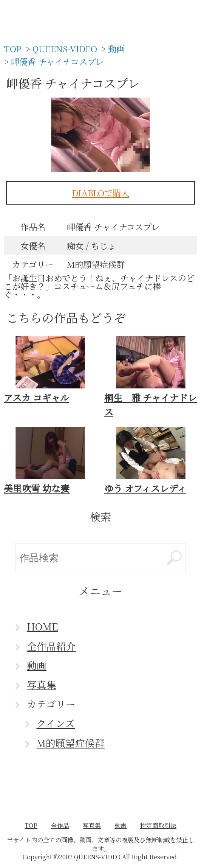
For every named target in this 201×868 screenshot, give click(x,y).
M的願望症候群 (70, 743)
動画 (37, 665)
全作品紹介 (51, 646)
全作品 (60, 825)
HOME (43, 626)
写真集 (42, 685)
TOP (31, 825)
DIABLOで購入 (101, 193)
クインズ (56, 723)
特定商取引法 (158, 825)
